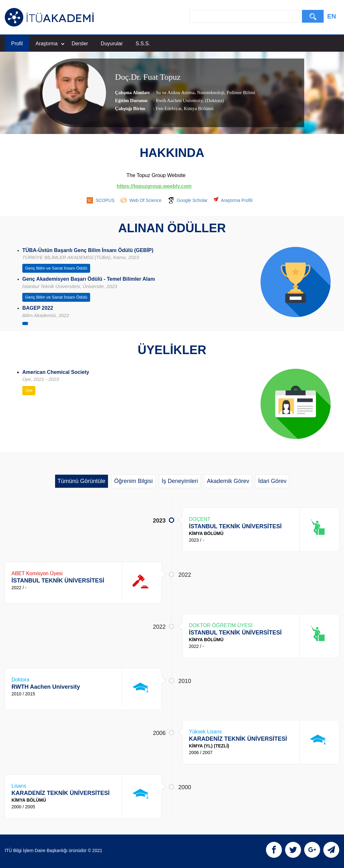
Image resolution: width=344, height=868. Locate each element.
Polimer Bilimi (240, 93)
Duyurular (112, 44)
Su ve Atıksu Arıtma (175, 93)
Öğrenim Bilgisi (134, 481)
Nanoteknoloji (210, 93)
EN (332, 16)
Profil (17, 44)
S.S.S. (143, 44)
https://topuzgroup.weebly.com (154, 186)
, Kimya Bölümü (197, 108)
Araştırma (50, 44)
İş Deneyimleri (180, 481)
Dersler (80, 44)
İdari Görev (272, 481)
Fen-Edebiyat (169, 108)
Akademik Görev (228, 481)
